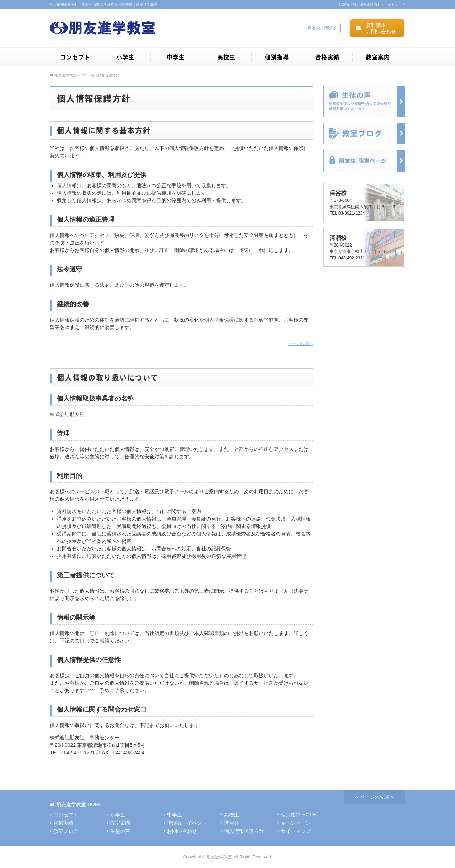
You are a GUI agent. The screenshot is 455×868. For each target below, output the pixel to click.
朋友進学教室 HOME (69, 75)
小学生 (116, 815)
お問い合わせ (180, 831)
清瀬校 (330, 28)
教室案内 (118, 823)
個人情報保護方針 (367, 4)
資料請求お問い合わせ (376, 29)
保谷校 (314, 28)
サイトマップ (395, 4)
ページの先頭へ (298, 344)
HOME (344, 4)
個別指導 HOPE (297, 815)
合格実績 (61, 823)
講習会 (230, 823)
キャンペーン (294, 823)
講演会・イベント (185, 823)
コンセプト (64, 815)
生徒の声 (118, 831)
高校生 (230, 815)
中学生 (173, 815)
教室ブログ (64, 831)
